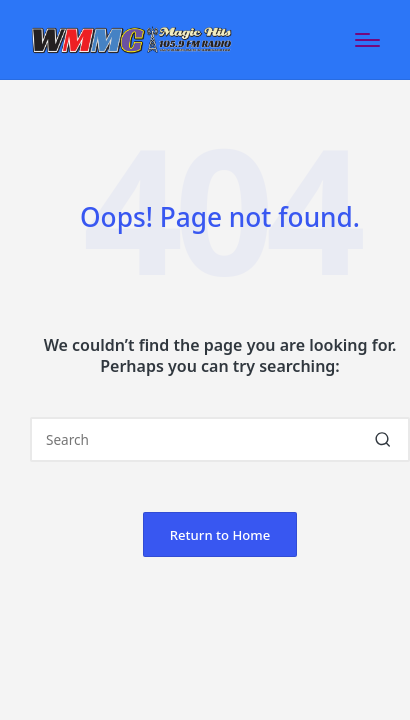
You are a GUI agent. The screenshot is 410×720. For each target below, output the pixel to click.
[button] (382, 440)
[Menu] (367, 40)
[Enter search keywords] (220, 440)
